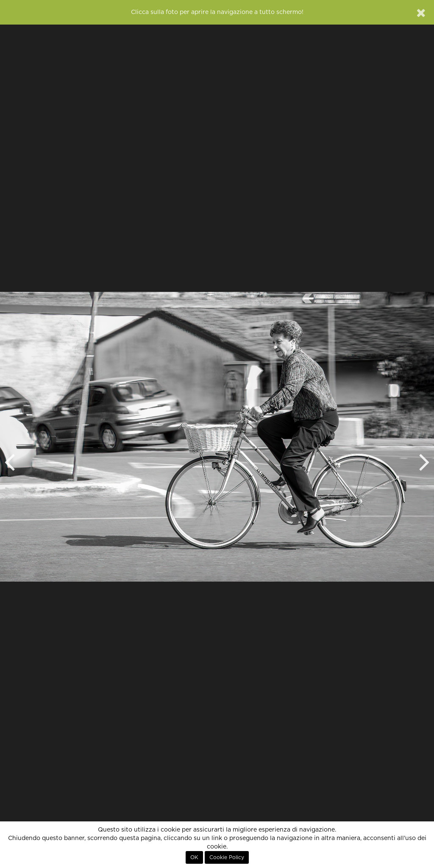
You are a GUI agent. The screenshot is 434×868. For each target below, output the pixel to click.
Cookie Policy (227, 857)
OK (194, 857)
